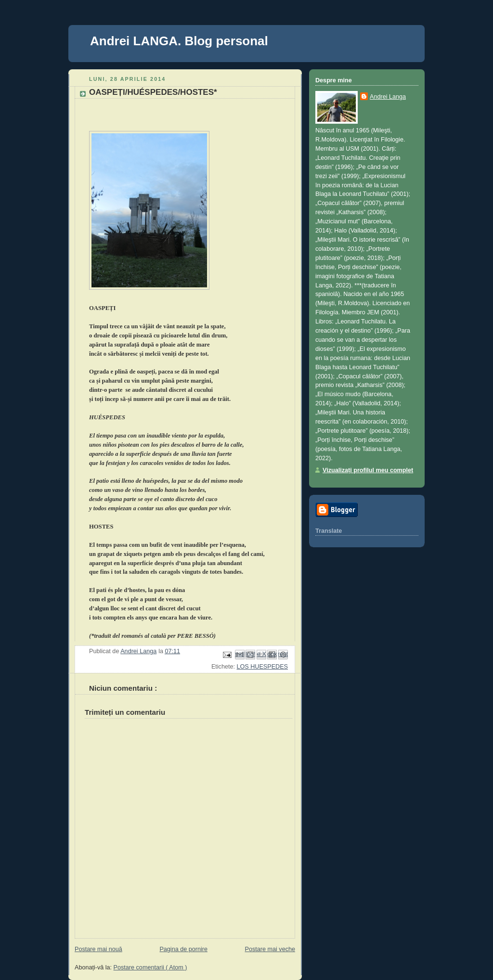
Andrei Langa (388, 97)
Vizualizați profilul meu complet (368, 470)
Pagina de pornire (183, 949)
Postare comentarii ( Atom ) (150, 967)
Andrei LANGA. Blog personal (179, 41)
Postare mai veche (270, 949)
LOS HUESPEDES (262, 667)
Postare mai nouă (98, 949)
